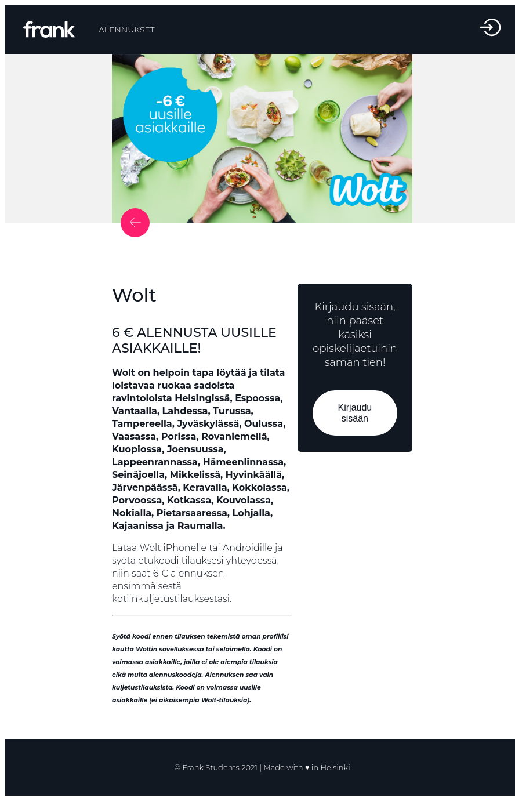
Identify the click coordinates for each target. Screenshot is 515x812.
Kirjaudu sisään (355, 413)
